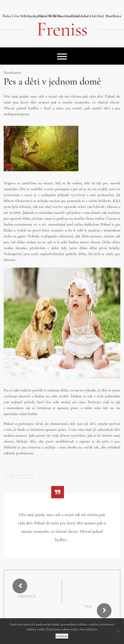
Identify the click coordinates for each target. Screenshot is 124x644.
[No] (118, 631)
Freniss (62, 29)
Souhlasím (62, 636)
